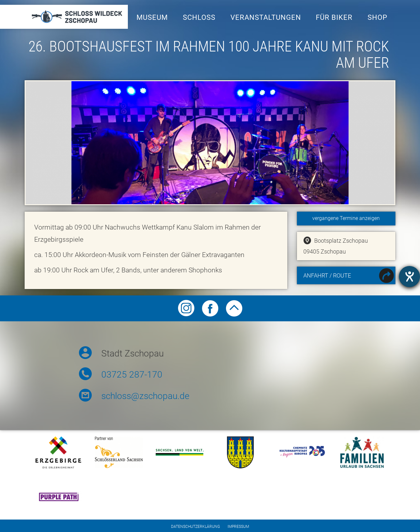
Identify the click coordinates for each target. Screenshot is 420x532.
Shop (377, 17)
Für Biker (334, 17)
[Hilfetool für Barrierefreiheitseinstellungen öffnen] (409, 277)
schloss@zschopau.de (145, 396)
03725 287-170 (132, 375)
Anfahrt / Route (349, 276)
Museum (152, 17)
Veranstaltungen (266, 17)
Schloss (199, 17)
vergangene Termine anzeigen (346, 218)
